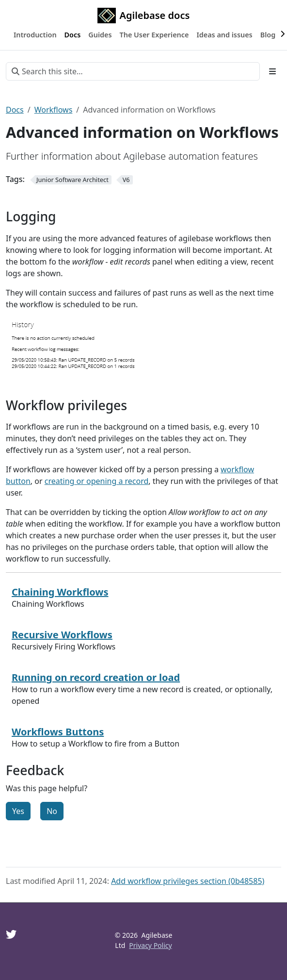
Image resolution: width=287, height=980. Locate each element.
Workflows (54, 110)
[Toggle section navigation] (272, 71)
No (52, 811)
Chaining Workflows (60, 592)
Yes (18, 811)
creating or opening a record (97, 481)
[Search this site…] (133, 71)
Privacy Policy (150, 945)
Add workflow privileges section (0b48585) (188, 881)
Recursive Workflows (62, 635)
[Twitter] (11, 934)
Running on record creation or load (96, 677)
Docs (15, 110)
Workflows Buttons (58, 732)
